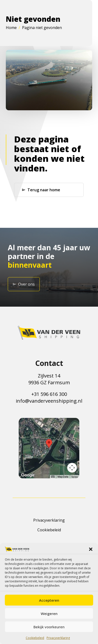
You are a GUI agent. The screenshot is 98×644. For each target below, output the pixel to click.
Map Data (63, 477)
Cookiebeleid (35, 638)
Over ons (24, 284)
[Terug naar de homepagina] (49, 333)
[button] (91, 549)
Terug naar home (41, 190)
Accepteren (49, 600)
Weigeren (49, 614)
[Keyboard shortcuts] (53, 477)
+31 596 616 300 (49, 394)
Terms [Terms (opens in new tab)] (75, 477)
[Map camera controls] (72, 468)
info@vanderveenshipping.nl (49, 401)
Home (11, 28)
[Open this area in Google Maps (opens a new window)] (28, 475)
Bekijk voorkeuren (49, 627)
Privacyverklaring (58, 638)
